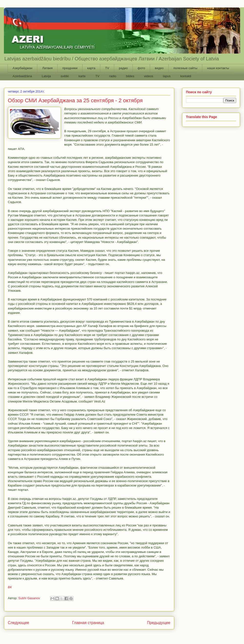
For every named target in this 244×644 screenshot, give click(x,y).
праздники (70, 68)
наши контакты (218, 68)
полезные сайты (185, 68)
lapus (167, 76)
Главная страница (88, 623)
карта (91, 68)
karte (82, 76)
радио (123, 68)
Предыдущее (159, 623)
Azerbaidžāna (22, 76)
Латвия (47, 68)
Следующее (18, 623)
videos (149, 76)
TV (107, 68)
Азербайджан (23, 68)
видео (159, 68)
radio (113, 76)
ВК (10, 587)
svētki (65, 76)
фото (141, 68)
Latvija (46, 76)
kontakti (186, 76)
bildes (130, 76)
